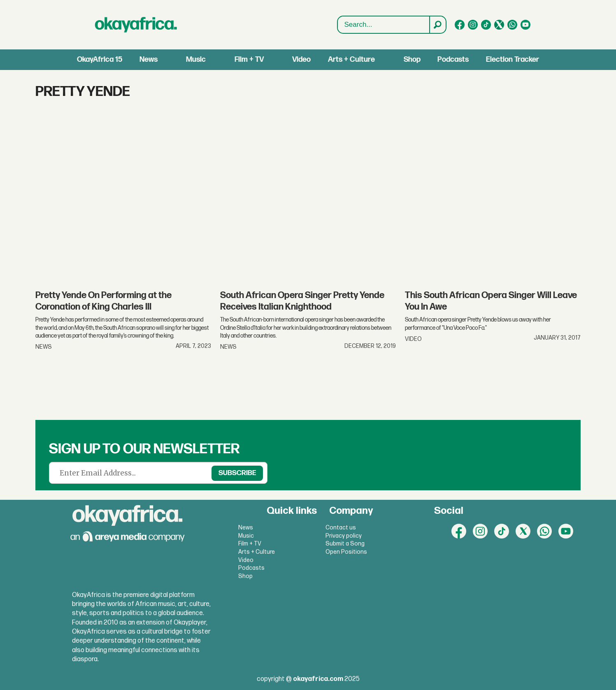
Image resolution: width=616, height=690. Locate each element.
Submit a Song (345, 544)
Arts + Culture (351, 59)
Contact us (341, 528)
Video (301, 59)
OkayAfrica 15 (100, 59)
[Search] (437, 25)
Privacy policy (344, 536)
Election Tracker (513, 59)
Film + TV (249, 59)
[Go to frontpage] (136, 25)
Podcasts (453, 59)
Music (196, 59)
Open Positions (346, 552)
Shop (412, 59)
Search (338, 25)
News (149, 59)
